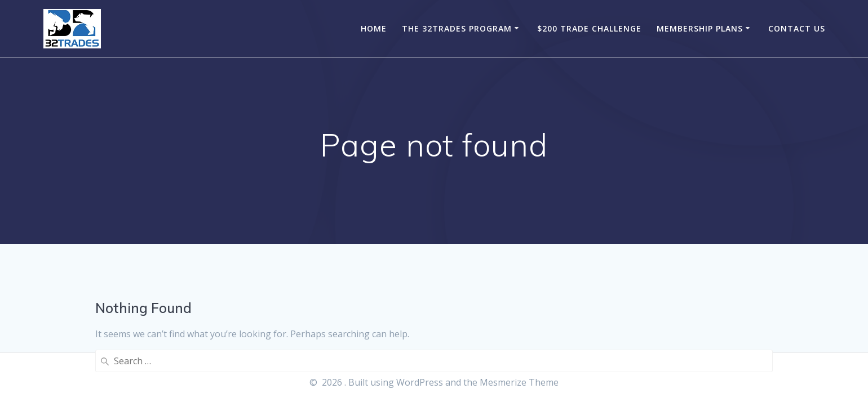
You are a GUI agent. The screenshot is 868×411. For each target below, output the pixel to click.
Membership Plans (700, 28)
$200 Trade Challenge (589, 28)
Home (374, 28)
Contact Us (797, 28)
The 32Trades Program (457, 28)
